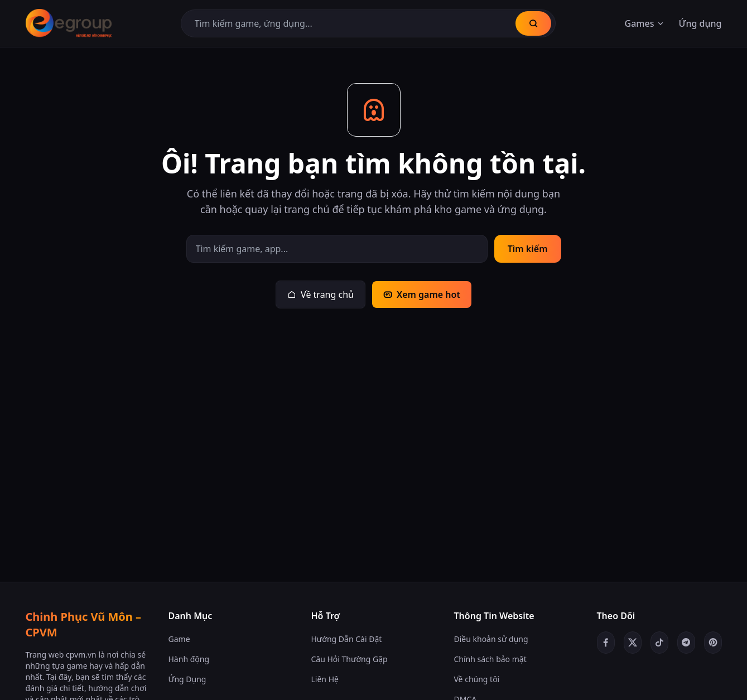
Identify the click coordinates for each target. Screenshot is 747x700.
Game (179, 639)
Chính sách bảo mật (490, 659)
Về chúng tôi (477, 679)
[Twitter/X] (633, 643)
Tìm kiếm (528, 249)
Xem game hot (422, 295)
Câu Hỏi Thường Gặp (350, 659)
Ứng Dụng (187, 679)
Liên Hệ (325, 679)
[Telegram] (686, 643)
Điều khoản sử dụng (491, 639)
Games (645, 23)
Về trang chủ (321, 295)
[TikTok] (659, 643)
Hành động (189, 659)
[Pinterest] (713, 643)
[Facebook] (606, 643)
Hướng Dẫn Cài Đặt (347, 639)
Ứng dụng (700, 23)
